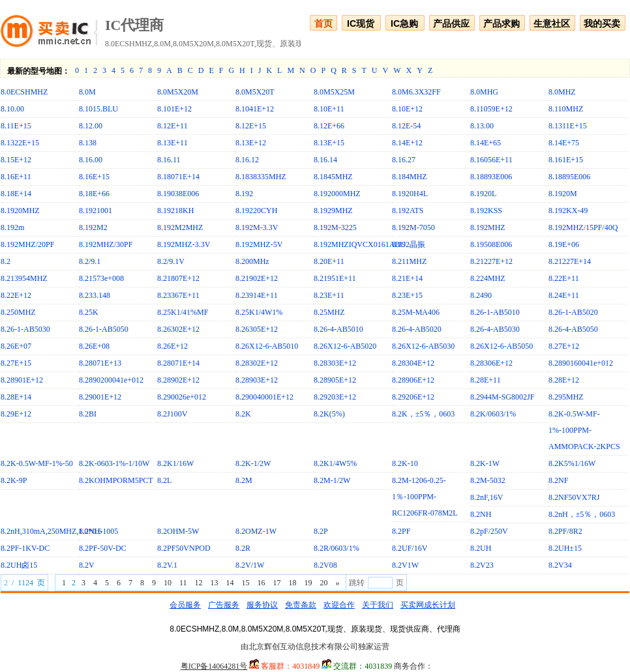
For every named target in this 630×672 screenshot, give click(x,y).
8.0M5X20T (255, 92)
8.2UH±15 (565, 548)
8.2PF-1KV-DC (25, 548)
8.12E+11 (172, 126)
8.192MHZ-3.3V (184, 244)
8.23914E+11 (257, 295)
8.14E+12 (407, 143)
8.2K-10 (405, 463)
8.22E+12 (16, 295)
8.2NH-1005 (98, 531)
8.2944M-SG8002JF (502, 397)
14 (230, 583)
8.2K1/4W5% (335, 463)
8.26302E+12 (178, 329)
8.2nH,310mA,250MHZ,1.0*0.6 (51, 531)
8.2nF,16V (487, 497)
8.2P (321, 531)
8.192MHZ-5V (259, 244)
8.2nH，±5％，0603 (582, 514)
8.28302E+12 (257, 363)
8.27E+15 (16, 363)
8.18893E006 (491, 177)
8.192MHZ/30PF (106, 244)
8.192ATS (408, 211)
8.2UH (481, 548)
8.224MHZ (488, 278)
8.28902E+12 (178, 380)
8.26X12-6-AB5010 (267, 346)
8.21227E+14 (570, 261)
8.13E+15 (329, 143)
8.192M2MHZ (180, 227)
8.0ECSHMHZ (24, 92)
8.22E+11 (564, 278)
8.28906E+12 (413, 380)
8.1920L (483, 194)
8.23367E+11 (178, 295)
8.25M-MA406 (416, 312)
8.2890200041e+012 (111, 380)
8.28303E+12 (335, 363)
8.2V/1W (250, 565)
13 (214, 583)
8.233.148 (95, 295)
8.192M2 (93, 227)
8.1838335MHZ (261, 177)
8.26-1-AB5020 (573, 312)
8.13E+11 (172, 143)
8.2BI (88, 414)
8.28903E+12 (257, 380)
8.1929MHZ (333, 211)
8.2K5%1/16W (572, 463)
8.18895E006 (569, 177)
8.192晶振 (409, 244)
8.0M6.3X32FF (416, 92)
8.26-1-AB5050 (104, 329)
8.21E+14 (407, 278)
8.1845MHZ (333, 177)
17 (277, 583)
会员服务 (185, 605)
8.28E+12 (564, 380)
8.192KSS (486, 211)
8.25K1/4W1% (259, 312)
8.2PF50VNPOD (184, 548)
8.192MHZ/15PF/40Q (583, 227)
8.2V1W (405, 565)
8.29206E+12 (413, 397)
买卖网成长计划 (428, 605)
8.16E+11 (16, 177)
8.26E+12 (172, 346)
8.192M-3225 (335, 227)
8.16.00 (91, 160)
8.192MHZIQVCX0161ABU (360, 244)
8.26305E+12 (257, 329)
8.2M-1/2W (332, 480)
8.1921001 (96, 211)
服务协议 (262, 605)
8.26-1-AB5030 (25, 329)
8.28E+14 (16, 397)
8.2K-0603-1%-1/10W (114, 463)
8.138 (88, 143)
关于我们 (378, 605)
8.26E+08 (94, 346)
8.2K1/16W (175, 463)
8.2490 (481, 295)
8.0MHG (484, 92)
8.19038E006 (178, 194)
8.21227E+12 (491, 261)
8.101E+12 (174, 109)
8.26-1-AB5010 (495, 312)
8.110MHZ (566, 109)
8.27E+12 (564, 346)
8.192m (12, 227)
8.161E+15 (566, 160)
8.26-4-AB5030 (495, 329)
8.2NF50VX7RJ (574, 497)
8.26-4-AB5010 (338, 329)
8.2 (6, 261)
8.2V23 (482, 565)
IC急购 (404, 23)
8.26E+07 (16, 346)
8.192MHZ (488, 227)
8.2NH (481, 514)
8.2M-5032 (488, 480)
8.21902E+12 (257, 278)
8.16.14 (325, 160)
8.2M (244, 480)
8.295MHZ (566, 397)
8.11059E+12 (491, 109)
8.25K (89, 312)
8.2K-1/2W (253, 463)
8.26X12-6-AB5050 (502, 346)
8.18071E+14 (178, 177)
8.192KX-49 (568, 211)
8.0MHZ (562, 92)
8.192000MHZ (337, 194)
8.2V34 (560, 565)
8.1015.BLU (98, 109)
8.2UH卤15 (19, 565)
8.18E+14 (16, 194)
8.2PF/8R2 (565, 531)
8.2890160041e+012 (581, 363)
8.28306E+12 (491, 363)
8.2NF (558, 480)
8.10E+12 (407, 109)
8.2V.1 (167, 565)
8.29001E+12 (100, 397)
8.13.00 (482, 126)
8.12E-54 (406, 126)
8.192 (244, 194)
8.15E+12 (16, 160)
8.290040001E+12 (264, 397)
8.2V (87, 565)
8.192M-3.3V (257, 227)
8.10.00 (12, 109)
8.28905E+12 (335, 380)
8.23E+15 (407, 295)
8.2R (243, 548)
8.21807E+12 (178, 278)
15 (245, 583)
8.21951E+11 (335, 278)
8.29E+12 (16, 414)
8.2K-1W (485, 463)
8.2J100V (172, 414)
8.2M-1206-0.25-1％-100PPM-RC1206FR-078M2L (425, 497)
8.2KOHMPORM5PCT (116, 480)
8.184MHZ (410, 177)
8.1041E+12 (255, 109)
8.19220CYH (256, 211)
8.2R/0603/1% (337, 548)
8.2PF (401, 531)
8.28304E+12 (413, 363)
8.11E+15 (16, 126)
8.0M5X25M (334, 92)
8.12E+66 (329, 126)
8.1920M (563, 194)
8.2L (164, 480)
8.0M (87, 92)
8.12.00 (91, 126)
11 (183, 583)
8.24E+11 (564, 295)
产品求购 (502, 23)
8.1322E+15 (20, 143)
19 (308, 583)
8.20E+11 (329, 261)
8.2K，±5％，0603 (423, 414)
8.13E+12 (251, 143)
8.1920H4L (410, 194)
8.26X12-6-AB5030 (423, 346)
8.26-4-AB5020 (417, 329)
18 (292, 583)
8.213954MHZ (24, 278)
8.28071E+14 (178, 363)
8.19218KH (175, 211)
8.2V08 (325, 565)
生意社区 (552, 23)
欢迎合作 (339, 605)
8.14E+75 (564, 143)
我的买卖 (602, 23)
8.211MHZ (409, 261)
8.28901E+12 (22, 380)
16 (261, 583)
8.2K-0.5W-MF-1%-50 (37, 463)
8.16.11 (169, 160)
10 (168, 583)
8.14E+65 (486, 143)
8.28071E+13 (100, 363)
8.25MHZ (329, 312)
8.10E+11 (329, 109)
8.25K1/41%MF (183, 312)
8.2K (243, 414)
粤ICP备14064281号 (214, 666)
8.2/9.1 (90, 261)
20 (323, 583)
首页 (323, 23)
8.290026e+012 (182, 397)
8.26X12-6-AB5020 (345, 346)
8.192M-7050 (413, 227)
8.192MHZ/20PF (27, 244)
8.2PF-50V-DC (103, 548)
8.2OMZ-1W (256, 531)
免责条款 (301, 605)
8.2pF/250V (489, 531)
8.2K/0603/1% (493, 414)
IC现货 (361, 23)
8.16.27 (404, 160)
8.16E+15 (94, 177)
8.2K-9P (14, 480)
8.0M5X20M (178, 92)
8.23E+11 (329, 295)
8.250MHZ (18, 312)
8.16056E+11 (491, 160)
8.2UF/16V (410, 548)
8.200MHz (252, 261)
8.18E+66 (94, 194)
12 (198, 583)
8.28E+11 (486, 380)
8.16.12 (247, 160)
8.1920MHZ (20, 211)
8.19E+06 (564, 244)
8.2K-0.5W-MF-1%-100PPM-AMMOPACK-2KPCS (584, 430)
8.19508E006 (491, 244)
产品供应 (451, 23)
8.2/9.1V (171, 261)
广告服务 (224, 605)
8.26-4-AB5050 (573, 329)
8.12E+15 (251, 126)
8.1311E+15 (568, 126)
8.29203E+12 (335, 397)
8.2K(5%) (329, 414)
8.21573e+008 (101, 278)
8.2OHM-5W (178, 531)
